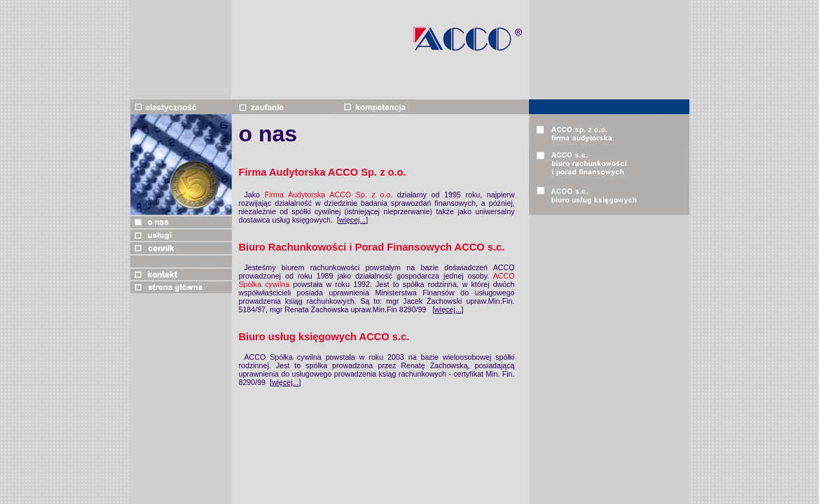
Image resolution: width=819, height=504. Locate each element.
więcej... (353, 220)
